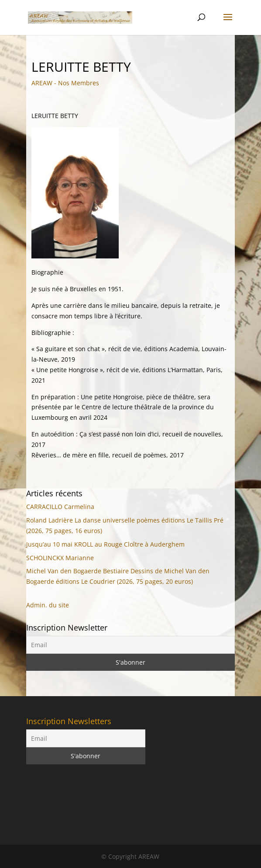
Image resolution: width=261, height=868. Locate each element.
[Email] (130, 645)
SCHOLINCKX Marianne (60, 558)
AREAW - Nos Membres (65, 83)
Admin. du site (48, 605)
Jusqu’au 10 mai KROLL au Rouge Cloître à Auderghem (105, 544)
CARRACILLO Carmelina (60, 507)
